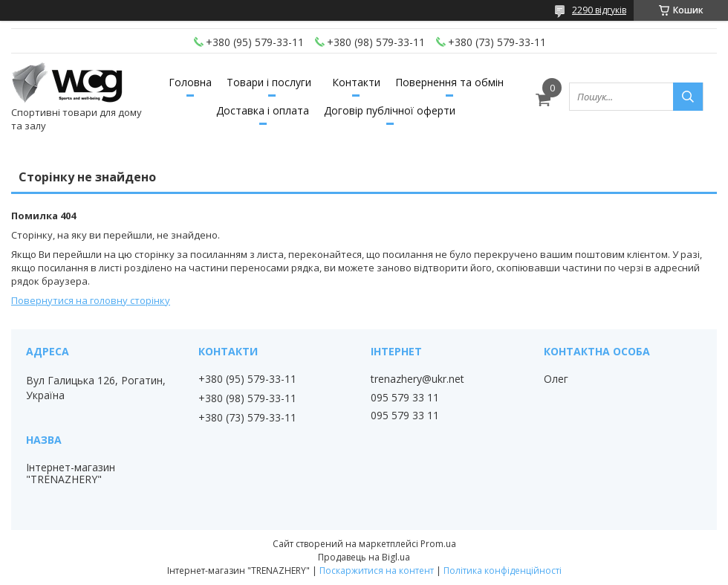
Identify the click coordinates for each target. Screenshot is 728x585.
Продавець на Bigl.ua (364, 557)
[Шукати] (688, 97)
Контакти (356, 82)
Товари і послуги (269, 82)
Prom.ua (438, 544)
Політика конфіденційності (503, 571)
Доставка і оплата (263, 110)
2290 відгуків (599, 10)
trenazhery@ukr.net (417, 379)
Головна (190, 82)
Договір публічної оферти (390, 110)
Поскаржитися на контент (377, 571)
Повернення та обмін (449, 82)
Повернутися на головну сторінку (91, 300)
